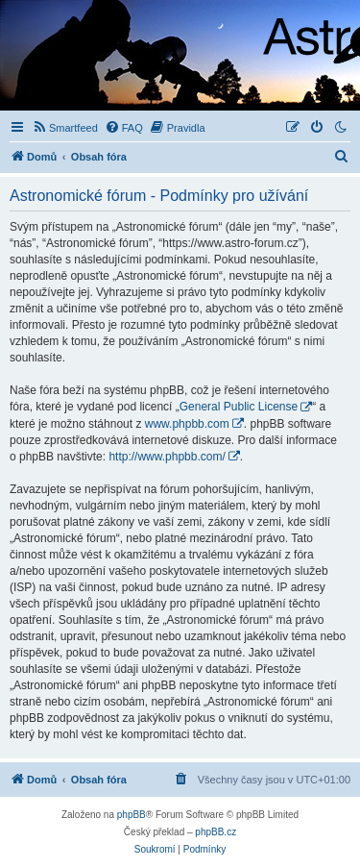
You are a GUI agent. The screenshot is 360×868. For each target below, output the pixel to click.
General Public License (239, 407)
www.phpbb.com (187, 424)
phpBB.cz (216, 832)
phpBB (132, 815)
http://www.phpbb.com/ (167, 457)
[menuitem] (65, 128)
